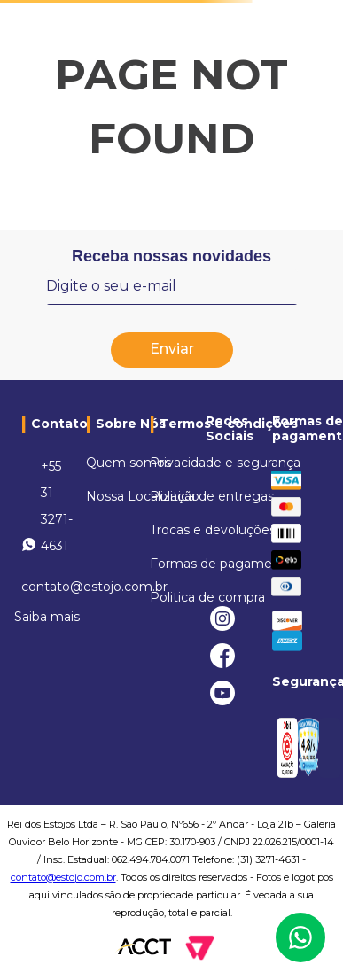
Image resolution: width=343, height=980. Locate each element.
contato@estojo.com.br (63, 877)
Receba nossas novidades (171, 256)
